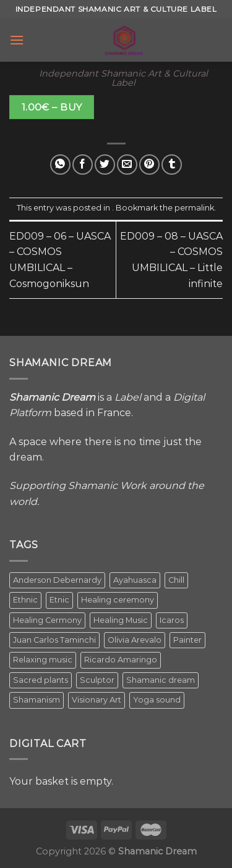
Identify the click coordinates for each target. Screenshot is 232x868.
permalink (194, 208)
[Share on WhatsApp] (60, 165)
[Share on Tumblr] (172, 165)
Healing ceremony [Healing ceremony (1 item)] (118, 600)
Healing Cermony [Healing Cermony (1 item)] (47, 620)
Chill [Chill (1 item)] (176, 580)
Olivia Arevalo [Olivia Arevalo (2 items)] (135, 640)
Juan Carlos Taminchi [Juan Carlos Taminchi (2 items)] (54, 640)
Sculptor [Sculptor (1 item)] (97, 680)
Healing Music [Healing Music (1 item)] (121, 620)
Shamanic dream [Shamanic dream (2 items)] (161, 680)
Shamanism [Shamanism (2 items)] (37, 700)
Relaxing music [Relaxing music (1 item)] (43, 660)
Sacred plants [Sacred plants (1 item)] (41, 680)
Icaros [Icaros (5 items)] (172, 620)
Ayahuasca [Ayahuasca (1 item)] (135, 580)
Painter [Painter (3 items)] (187, 640)
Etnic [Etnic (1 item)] (59, 600)
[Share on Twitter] (105, 165)
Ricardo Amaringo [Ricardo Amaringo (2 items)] (121, 660)
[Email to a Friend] (127, 165)
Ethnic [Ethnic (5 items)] (25, 600)
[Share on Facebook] (83, 165)
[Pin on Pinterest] (149, 165)
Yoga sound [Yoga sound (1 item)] (157, 700)
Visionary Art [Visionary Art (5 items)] (97, 700)
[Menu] (17, 40)
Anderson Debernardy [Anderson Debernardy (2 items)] (57, 580)
